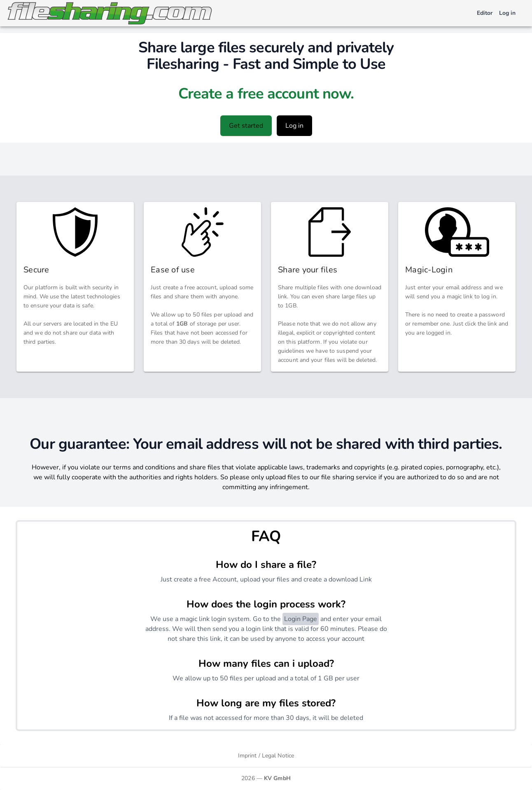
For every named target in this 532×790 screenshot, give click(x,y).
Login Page (301, 619)
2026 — (266, 778)
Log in (507, 13)
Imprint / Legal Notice (266, 756)
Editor (485, 13)
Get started (246, 126)
